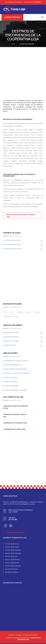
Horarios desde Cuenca (12, 547)
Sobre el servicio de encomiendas (16, 369)
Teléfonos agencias (11, 377)
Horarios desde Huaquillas (13, 553)
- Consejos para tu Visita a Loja (14, 429)
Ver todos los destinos (12, 572)
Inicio (13, 44)
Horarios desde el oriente (13, 249)
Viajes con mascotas (11, 382)
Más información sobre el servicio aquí (21, 216)
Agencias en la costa (11, 333)
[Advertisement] (23, 71)
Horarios (12, 635)
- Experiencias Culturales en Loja (15, 423)
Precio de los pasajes (12, 386)
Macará (28, 312)
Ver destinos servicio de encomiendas (17, 373)
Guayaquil (20, 312)
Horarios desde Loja (11, 556)
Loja (5, 312)
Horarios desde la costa (13, 240)
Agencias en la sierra (11, 337)
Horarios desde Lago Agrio (13, 566)
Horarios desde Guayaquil (13, 550)
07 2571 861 (38, 2)
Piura (16, 317)
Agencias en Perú (10, 345)
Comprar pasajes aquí (16, 532)
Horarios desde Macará (12, 563)
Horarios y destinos (12, 17)
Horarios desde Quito (12, 569)
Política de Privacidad (30, 635)
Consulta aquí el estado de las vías (16, 361)
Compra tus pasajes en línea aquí (16, 390)
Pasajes (19, 635)
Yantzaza (37, 312)
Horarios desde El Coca (12, 544)
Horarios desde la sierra (13, 244)
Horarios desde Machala (12, 560)
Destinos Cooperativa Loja (13, 365)
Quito (12, 312)
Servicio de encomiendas (27, 44)
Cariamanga (8, 317)
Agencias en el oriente (12, 341)
